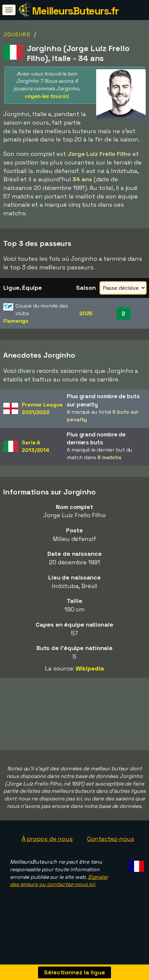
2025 (86, 313)
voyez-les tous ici (46, 96)
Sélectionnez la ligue (74, 972)
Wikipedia (90, 668)
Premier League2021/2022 (42, 408)
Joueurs (17, 34)
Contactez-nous (111, 852)
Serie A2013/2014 (36, 446)
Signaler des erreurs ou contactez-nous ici (59, 894)
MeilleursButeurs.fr (75, 11)
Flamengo (16, 321)
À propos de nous (47, 852)
